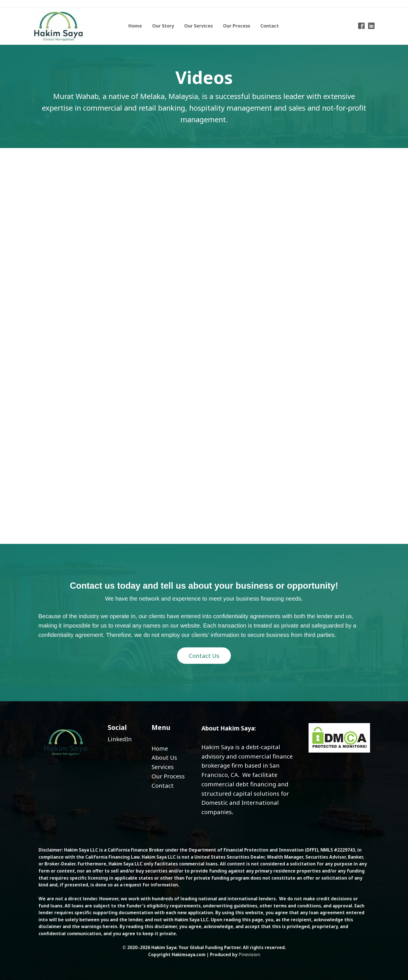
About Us (164, 757)
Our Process (168, 776)
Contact (163, 785)
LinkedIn (120, 739)
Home (160, 748)
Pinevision (249, 955)
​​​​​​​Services (163, 767)
